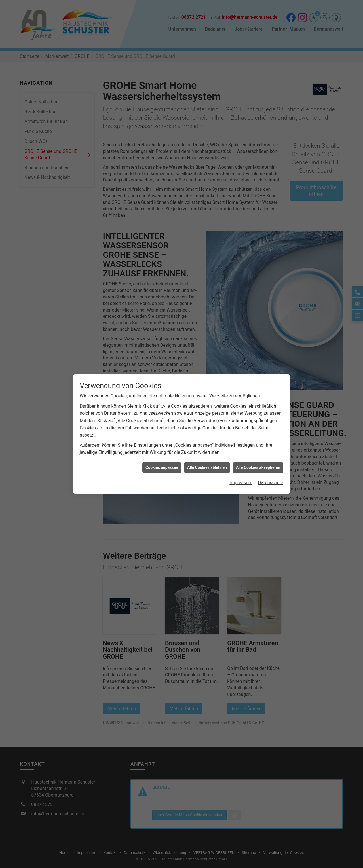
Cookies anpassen (162, 454)
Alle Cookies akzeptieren (258, 454)
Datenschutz (271, 470)
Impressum (241, 470)
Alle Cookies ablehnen (207, 454)
